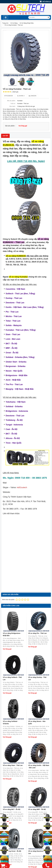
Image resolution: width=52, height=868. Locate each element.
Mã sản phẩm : (12, 101)
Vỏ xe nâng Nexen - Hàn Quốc (37, 722)
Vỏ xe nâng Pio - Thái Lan (37, 633)
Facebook (9, 96)
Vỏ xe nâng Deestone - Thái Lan (38, 852)
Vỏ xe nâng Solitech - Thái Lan (12, 678)
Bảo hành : (13, 106)
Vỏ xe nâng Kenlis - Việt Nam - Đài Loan (39, 766)
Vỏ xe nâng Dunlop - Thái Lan (37, 678)
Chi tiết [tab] (5, 136)
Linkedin (33, 96)
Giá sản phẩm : (10, 126)
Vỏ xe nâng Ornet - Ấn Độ (12, 851)
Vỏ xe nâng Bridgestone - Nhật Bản (12, 634)
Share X (21, 96)
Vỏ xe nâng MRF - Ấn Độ (37, 809)
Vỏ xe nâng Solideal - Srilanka (10, 722)
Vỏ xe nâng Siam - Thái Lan (13, 765)
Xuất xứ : (13, 104)
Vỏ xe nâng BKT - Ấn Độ (11, 809)
